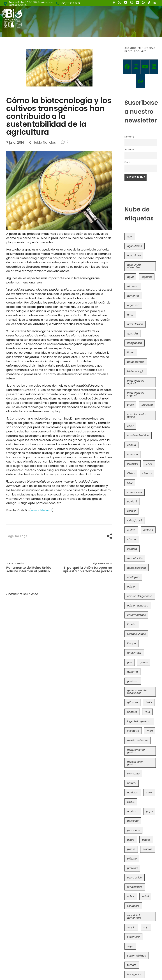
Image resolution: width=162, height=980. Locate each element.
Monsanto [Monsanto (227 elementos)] (133, 774)
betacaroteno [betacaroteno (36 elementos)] (136, 362)
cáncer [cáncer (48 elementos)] (132, 539)
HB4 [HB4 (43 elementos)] (147, 712)
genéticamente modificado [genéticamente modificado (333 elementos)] (137, 692)
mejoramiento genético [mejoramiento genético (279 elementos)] (136, 751)
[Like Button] (63, 142)
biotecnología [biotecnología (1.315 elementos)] (136, 371)
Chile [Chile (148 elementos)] (149, 464)
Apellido (129, 150)
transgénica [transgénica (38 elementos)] (135, 974)
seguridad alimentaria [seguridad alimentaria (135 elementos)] (134, 917)
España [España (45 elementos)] (132, 624)
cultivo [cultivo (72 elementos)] (131, 530)
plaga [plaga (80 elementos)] (131, 840)
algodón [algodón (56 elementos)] (147, 277)
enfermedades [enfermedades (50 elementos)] (136, 615)
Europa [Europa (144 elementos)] (131, 643)
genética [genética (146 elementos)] (133, 681)
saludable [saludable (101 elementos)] (133, 906)
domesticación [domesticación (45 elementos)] (136, 568)
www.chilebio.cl (41, 510)
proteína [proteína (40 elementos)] (132, 868)
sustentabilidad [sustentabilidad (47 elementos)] (137, 956)
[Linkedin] (154, 67)
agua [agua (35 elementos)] (130, 277)
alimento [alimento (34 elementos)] (133, 286)
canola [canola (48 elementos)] (131, 445)
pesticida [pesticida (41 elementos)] (133, 821)
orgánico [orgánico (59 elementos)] (133, 811)
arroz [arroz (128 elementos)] (130, 315)
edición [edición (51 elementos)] (132, 587)
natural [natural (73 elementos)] (132, 783)
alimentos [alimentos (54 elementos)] (133, 296)
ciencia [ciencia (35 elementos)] (147, 473)
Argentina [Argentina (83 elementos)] (133, 305)
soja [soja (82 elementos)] (146, 927)
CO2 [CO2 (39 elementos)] (130, 483)
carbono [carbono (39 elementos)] (132, 454)
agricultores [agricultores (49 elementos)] (135, 246)
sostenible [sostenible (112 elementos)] (133, 937)
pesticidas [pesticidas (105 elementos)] (133, 830)
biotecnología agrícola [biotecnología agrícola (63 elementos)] (136, 382)
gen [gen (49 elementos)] (130, 662)
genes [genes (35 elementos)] (144, 662)
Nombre (129, 137)
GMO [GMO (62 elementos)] (149, 702)
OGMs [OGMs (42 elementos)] (131, 802)
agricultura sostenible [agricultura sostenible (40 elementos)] (134, 266)
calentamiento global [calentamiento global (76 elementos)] (136, 415)
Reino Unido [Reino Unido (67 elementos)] (135, 878)
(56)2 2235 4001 (70, 3)
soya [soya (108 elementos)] (130, 946)
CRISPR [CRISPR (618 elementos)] (131, 511)
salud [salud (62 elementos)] (145, 896)
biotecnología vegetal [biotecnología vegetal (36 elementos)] (136, 394)
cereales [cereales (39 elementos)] (133, 464)
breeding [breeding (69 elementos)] (147, 405)
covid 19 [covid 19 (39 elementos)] (132, 502)
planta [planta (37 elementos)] (131, 849)
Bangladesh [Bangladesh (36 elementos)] (135, 343)
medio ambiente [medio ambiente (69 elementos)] (137, 740)
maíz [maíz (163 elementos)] (150, 731)
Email (128, 162)
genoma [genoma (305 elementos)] (132, 672)
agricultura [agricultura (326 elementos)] (134, 256)
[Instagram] (136, 67)
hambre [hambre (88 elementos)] (132, 712)
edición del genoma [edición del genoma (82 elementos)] (140, 596)
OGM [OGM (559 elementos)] (149, 793)
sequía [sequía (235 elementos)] (131, 927)
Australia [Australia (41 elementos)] (132, 334)
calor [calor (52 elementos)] (130, 426)
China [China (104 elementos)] (131, 473)
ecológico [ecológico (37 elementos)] (133, 577)
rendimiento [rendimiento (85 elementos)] (135, 887)
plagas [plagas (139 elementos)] (146, 840)
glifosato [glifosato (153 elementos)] (132, 702)
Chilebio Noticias (42, 142)
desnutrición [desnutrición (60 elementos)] (135, 558)
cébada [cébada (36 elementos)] (132, 549)
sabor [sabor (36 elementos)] (131, 896)
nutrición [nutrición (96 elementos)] (133, 793)
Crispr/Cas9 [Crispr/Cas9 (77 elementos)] (135, 521)
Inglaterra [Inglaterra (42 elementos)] (133, 731)
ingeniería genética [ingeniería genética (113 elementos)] (139, 721)
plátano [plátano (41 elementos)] (132, 859)
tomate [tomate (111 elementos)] (132, 965)
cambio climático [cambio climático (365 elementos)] (138, 435)
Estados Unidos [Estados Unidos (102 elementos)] (136, 634)
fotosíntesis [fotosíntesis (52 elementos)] (134, 653)
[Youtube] (145, 67)
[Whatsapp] (141, 81)
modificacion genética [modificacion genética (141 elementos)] (135, 763)
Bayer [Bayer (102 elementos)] (131, 352)
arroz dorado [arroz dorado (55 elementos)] (135, 324)
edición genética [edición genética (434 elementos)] (138, 606)
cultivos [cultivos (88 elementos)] (148, 530)
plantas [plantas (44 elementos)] (148, 849)
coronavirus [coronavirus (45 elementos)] (135, 492)
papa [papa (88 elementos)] (149, 811)
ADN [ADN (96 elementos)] (130, 237)
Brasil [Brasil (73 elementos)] (130, 405)
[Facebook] (127, 67)
